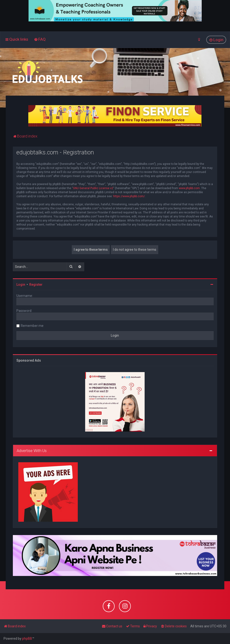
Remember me (32, 325)
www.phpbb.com (189, 188)
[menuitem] (40, 39)
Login (21, 284)
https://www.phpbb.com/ (129, 196)
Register (36, 284)
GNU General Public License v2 (93, 188)
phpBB (27, 639)
